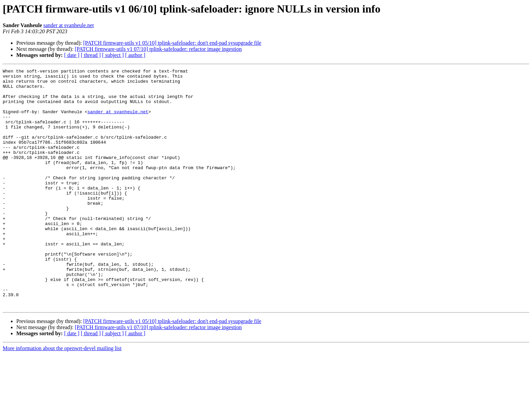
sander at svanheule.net (69, 25)
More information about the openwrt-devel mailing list (62, 396)
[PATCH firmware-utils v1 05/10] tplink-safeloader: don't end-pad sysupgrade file (172, 43)
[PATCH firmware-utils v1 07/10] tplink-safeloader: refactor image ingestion (158, 49)
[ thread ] (91, 55)
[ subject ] (113, 55)
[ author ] (135, 55)
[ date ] (72, 55)
